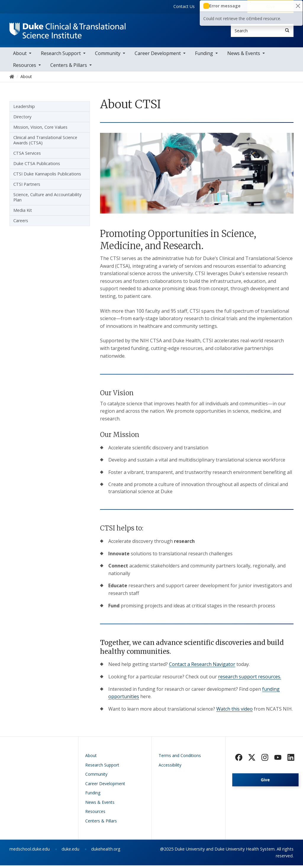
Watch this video (234, 711)
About (20, 56)
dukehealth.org (106, 852)
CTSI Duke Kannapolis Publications (47, 177)
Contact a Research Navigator (202, 667)
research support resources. (250, 679)
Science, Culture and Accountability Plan (47, 200)
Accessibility (170, 768)
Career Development (158, 56)
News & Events (244, 56)
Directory (22, 120)
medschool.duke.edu (30, 852)
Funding (204, 56)
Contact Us (184, 6)
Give (265, 783)
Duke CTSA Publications (37, 166)
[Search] (287, 30)
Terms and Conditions (180, 758)
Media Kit (23, 213)
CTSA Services (27, 156)
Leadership (24, 109)
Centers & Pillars (69, 68)
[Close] (298, 6)
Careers (21, 224)
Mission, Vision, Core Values (40, 130)
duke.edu (70, 852)
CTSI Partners (27, 187)
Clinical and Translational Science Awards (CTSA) (45, 143)
